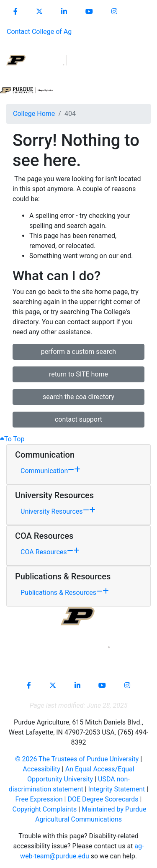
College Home (34, 114)
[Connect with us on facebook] (15, 12)
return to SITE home (78, 374)
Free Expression (39, 799)
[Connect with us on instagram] (114, 12)
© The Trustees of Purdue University (77, 759)
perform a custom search (78, 352)
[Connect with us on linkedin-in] (77, 686)
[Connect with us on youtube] (89, 12)
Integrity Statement (117, 789)
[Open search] (132, 69)
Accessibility (41, 769)
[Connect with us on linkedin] (64, 12)
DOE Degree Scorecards (103, 799)
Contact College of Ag (39, 32)
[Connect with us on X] (39, 12)
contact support (78, 419)
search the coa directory (78, 397)
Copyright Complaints (44, 809)
